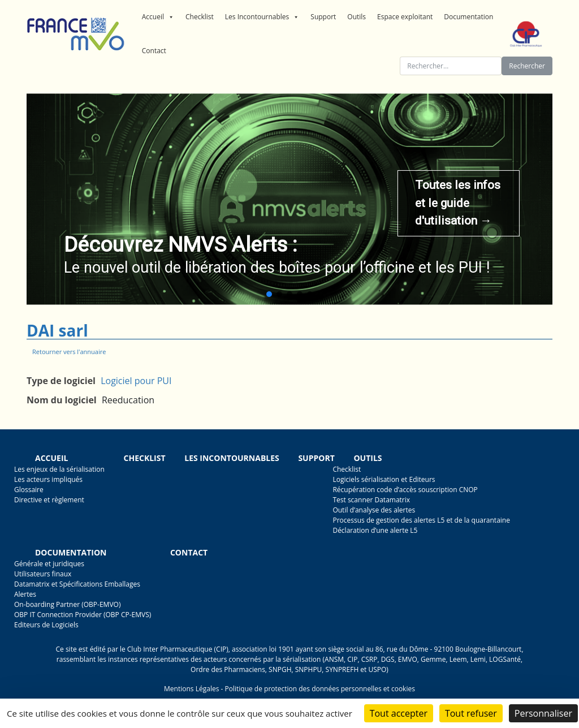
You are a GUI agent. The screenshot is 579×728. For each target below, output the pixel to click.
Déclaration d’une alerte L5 (375, 530)
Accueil (158, 17)
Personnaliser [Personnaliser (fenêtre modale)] (543, 713)
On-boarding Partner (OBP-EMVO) (67, 604)
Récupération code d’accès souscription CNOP (405, 490)
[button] (269, 294)
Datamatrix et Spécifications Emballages (77, 584)
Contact (154, 51)
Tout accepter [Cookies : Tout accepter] (399, 713)
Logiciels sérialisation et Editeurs (384, 479)
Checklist (200, 17)
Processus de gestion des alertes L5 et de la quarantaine (421, 520)
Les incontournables (232, 458)
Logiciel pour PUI (136, 381)
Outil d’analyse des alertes (374, 510)
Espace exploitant (405, 17)
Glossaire (29, 490)
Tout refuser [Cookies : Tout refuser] (471, 713)
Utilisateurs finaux (43, 574)
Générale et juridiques (49, 564)
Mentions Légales (191, 689)
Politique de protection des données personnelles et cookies (319, 689)
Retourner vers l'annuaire (69, 352)
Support (323, 17)
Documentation (468, 17)
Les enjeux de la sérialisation (59, 469)
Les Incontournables (262, 17)
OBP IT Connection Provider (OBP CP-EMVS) (83, 615)
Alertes (25, 594)
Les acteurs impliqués (48, 479)
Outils (357, 17)
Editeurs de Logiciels (46, 625)
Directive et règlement (49, 500)
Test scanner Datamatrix (371, 500)
